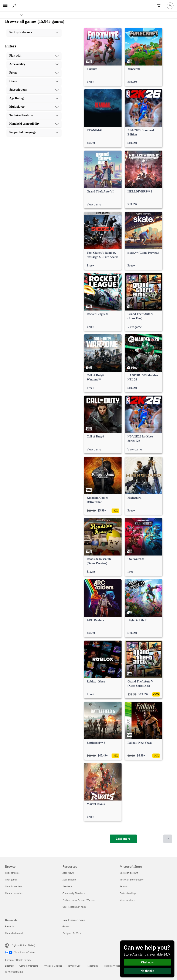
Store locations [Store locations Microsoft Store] (127, 900)
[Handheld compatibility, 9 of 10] (34, 124)
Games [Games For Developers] (66, 926)
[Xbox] (11, 15)
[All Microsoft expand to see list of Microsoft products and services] (5, 6)
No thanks (147, 971)
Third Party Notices (114, 966)
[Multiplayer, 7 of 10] (34, 107)
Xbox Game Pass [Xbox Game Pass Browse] (14, 886)
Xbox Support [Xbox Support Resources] (69, 880)
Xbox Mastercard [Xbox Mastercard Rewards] (14, 933)
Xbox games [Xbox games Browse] (11, 880)
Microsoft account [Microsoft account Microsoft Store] (129, 873)
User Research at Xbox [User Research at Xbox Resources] (74, 907)
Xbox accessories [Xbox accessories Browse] (14, 893)
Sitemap (9, 966)
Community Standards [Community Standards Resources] (74, 893)
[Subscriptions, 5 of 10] (34, 90)
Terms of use (74, 966)
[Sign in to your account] (170, 6)
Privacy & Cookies (53, 966)
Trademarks (92, 966)
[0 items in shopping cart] (160, 6)
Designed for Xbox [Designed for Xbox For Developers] (72, 933)
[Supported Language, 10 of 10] (34, 132)
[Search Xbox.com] (15, 6)
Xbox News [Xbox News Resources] (68, 873)
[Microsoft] (88, 3)
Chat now (147, 962)
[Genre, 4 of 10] (34, 81)
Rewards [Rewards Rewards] (10, 926)
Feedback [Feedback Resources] (67, 886)
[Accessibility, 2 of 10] (34, 64)
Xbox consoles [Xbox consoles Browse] (12, 873)
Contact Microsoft (29, 966)
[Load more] (123, 839)
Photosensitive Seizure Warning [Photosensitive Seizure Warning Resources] (79, 900)
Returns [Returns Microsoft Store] (124, 886)
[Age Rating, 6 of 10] (34, 98)
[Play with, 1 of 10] (34, 56)
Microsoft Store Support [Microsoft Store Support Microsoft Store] (132, 880)
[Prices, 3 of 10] (34, 73)
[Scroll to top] (168, 839)
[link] (103, 57)
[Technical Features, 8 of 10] (34, 115)
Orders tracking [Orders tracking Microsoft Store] (128, 893)
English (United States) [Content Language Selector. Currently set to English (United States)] (23, 945)
